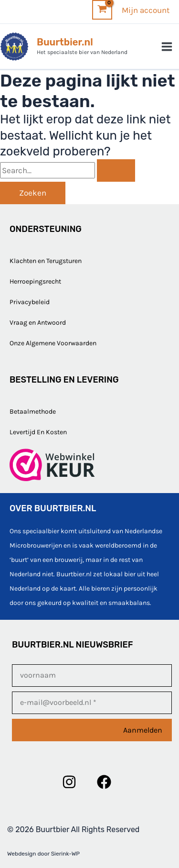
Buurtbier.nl (65, 42)
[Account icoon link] (146, 10)
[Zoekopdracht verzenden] (116, 170)
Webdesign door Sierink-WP (43, 854)
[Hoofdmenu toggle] (167, 47)
